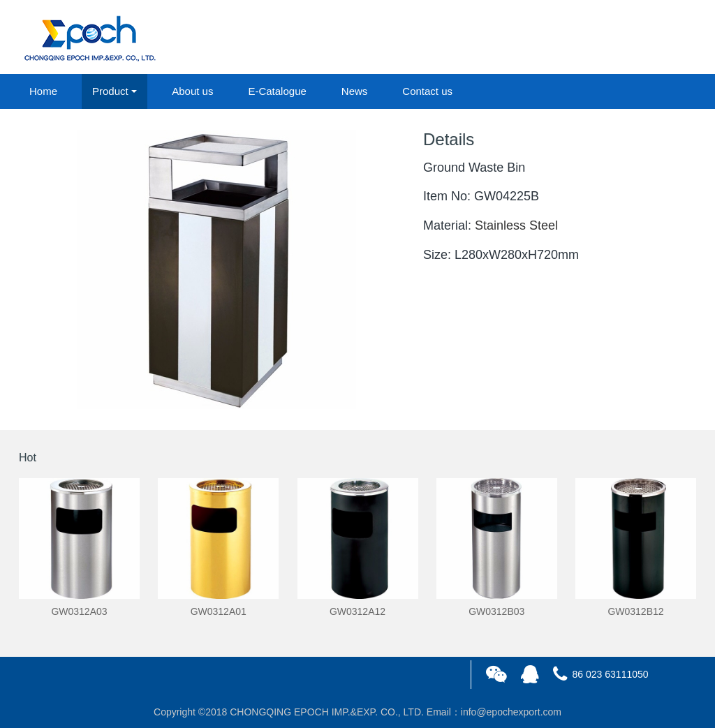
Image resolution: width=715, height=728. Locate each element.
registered (664, 38)
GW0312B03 (496, 611)
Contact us (427, 91)
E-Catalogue (277, 91)
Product (110, 91)
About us (192, 91)
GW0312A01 (219, 611)
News (355, 91)
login (601, 38)
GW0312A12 (357, 611)
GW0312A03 (79, 611)
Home (43, 91)
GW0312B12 (635, 611)
